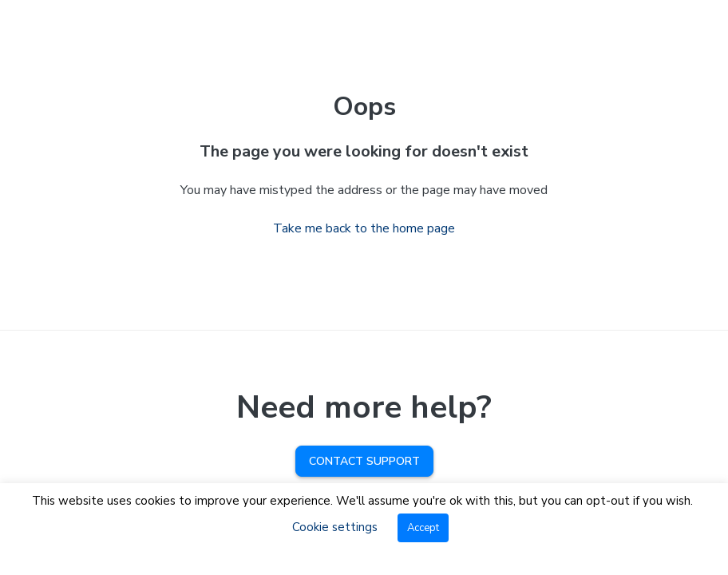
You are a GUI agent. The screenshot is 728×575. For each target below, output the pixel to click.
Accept (423, 528)
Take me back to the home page (364, 228)
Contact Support (364, 461)
